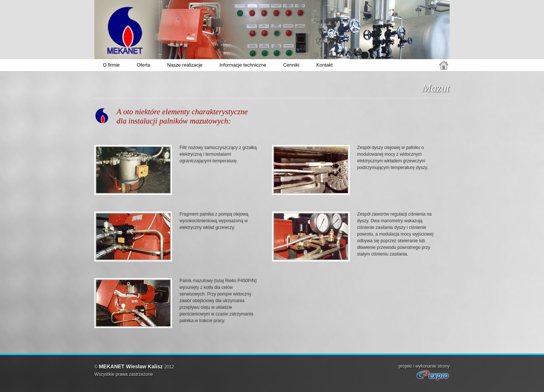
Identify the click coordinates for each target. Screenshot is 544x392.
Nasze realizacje (185, 65)
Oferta (144, 65)
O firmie (111, 65)
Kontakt (325, 65)
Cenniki (291, 65)
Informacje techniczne (243, 65)
